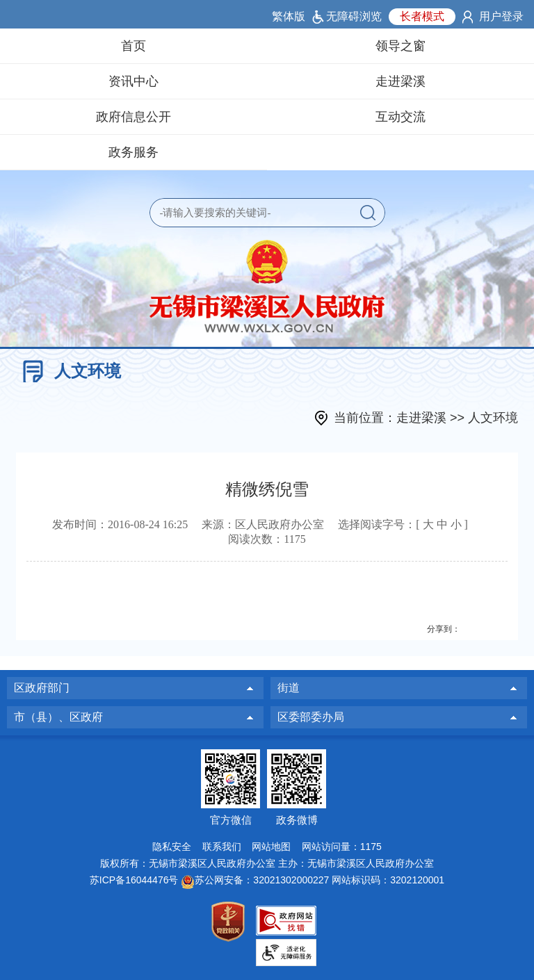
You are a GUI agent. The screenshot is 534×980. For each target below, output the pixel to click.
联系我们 (222, 847)
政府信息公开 (133, 117)
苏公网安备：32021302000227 (262, 880)
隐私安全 (172, 847)
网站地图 (271, 847)
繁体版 (289, 16)
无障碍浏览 (354, 16)
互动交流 (400, 117)
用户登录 (501, 16)
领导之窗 (400, 46)
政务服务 (133, 152)
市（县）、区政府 (58, 717)
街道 (289, 688)
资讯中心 (133, 81)
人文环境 (493, 418)
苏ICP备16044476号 (134, 880)
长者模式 (422, 16)
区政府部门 (42, 688)
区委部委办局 (311, 717)
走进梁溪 (400, 81)
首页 (133, 46)
